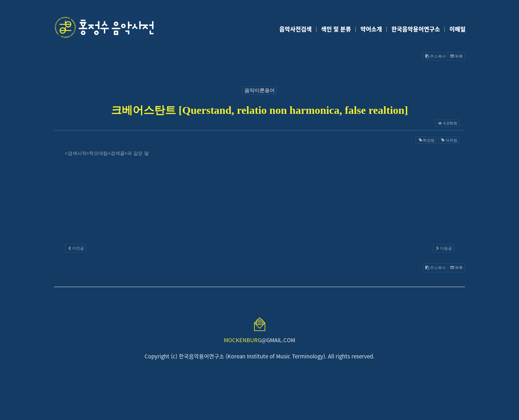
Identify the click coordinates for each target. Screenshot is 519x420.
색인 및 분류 (336, 29)
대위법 (449, 140)
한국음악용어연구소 (416, 29)
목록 (456, 56)
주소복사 (435, 56)
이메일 (458, 29)
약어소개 (371, 29)
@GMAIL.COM (259, 340)
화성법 (426, 140)
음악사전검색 (296, 29)
